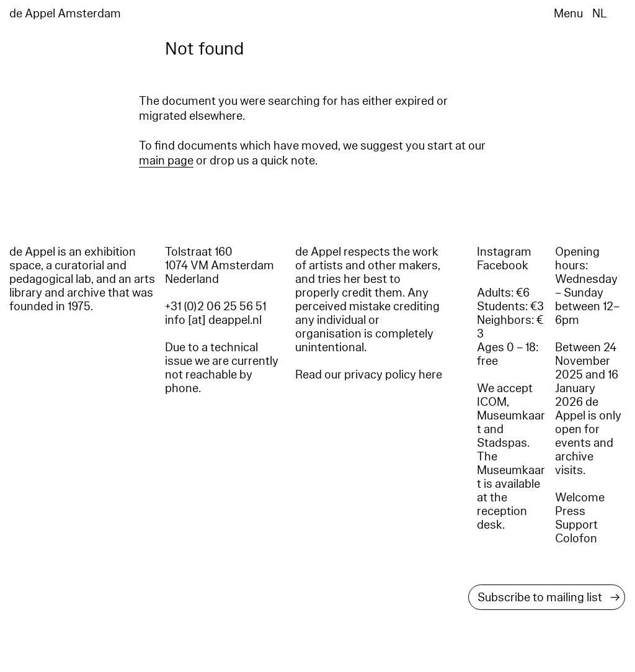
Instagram (504, 252)
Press (570, 511)
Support (576, 525)
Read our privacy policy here (369, 375)
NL (600, 14)
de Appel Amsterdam (65, 14)
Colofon (576, 539)
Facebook (503, 266)
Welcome (580, 498)
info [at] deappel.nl (213, 320)
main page (166, 161)
